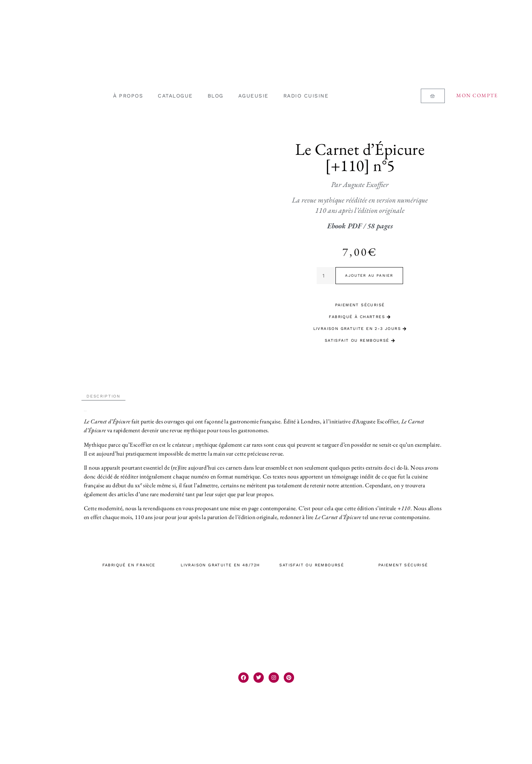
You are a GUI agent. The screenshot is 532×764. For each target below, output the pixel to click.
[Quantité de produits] (326, 276)
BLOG (216, 96)
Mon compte (477, 95)
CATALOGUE (175, 96)
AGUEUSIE (253, 96)
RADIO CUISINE (306, 96)
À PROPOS (128, 96)
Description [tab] (103, 394)
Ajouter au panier (369, 275)
